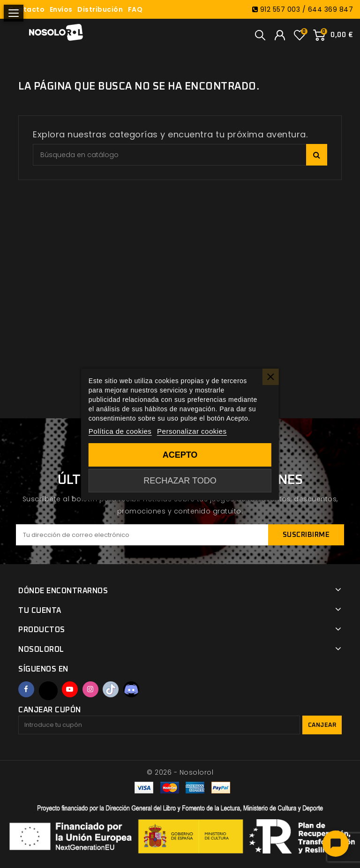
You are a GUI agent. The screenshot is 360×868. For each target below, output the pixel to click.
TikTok (111, 689)
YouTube (70, 689)
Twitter (48, 691)
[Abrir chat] (336, 844)
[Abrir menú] (14, 13)
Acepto (180, 455)
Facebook (26, 689)
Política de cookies (120, 431)
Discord (131, 689)
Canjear (322, 725)
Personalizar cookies (192, 431)
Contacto (26, 9)
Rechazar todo (180, 481)
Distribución (100, 9)
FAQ (135, 9)
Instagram (90, 689)
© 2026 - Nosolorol (180, 772)
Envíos (61, 9)
